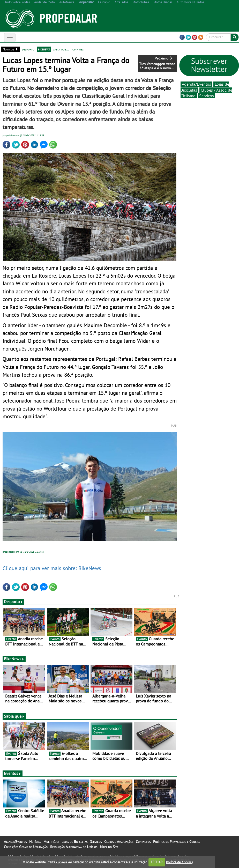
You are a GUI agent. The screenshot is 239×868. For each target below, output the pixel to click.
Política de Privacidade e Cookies (177, 842)
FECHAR (157, 862)
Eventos (13, 773)
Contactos (143, 842)
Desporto (13, 602)
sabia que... (61, 49)
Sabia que (14, 716)
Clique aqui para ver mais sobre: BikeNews (52, 568)
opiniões (78, 49)
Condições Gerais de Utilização (26, 847)
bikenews (44, 49)
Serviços (207, 96)
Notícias (35, 842)
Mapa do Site (109, 847)
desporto (28, 49)
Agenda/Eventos (196, 84)
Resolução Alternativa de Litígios (74, 847)
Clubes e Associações (119, 842)
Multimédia (51, 842)
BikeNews (14, 659)
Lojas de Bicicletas (74, 842)
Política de (179, 862)
